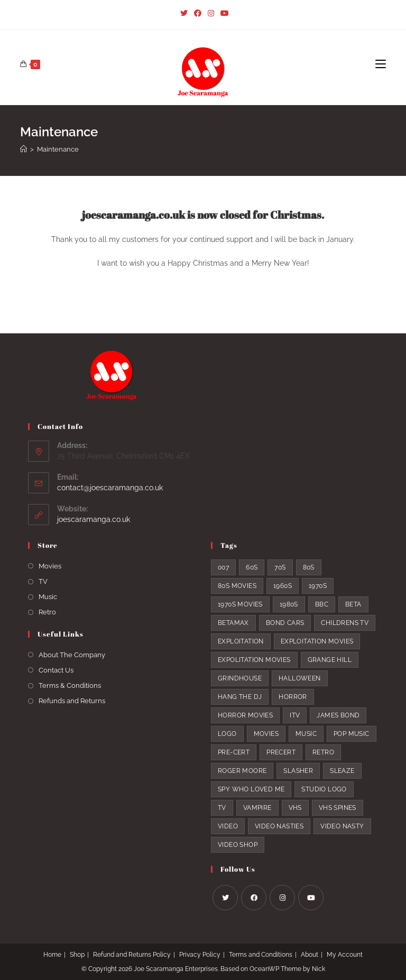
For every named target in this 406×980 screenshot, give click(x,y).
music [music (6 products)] (306, 734)
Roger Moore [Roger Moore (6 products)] (242, 771)
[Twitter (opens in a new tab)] (184, 13)
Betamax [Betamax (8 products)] (233, 623)
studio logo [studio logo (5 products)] (324, 789)
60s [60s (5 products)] (252, 567)
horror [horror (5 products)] (293, 697)
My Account (345, 955)
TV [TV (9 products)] (222, 808)
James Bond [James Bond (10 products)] (338, 715)
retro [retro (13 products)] (323, 752)
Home (52, 955)
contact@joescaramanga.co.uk (110, 488)
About (310, 955)
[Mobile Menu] (381, 64)
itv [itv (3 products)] (295, 715)
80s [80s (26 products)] (309, 567)
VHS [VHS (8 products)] (295, 808)
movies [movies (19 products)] (266, 734)
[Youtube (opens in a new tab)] (223, 13)
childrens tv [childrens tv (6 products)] (345, 623)
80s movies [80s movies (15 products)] (237, 586)
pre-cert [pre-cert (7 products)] (234, 752)
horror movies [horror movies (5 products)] (245, 715)
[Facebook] (254, 898)
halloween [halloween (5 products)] (300, 678)
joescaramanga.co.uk (94, 519)
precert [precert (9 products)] (281, 752)
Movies (50, 566)
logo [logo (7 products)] (227, 734)
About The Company (72, 655)
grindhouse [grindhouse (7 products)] (240, 678)
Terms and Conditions (261, 955)
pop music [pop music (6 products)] (352, 734)
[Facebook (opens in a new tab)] (198, 13)
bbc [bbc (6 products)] (322, 604)
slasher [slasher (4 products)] (298, 771)
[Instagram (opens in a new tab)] (211, 13)
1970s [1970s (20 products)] (318, 586)
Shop (77, 955)
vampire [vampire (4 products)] (257, 808)
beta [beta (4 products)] (353, 604)
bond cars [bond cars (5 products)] (285, 623)
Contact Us (56, 670)
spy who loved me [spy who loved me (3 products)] (251, 789)
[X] (225, 898)
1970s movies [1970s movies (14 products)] (240, 604)
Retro (47, 612)
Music (48, 597)
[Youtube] (311, 898)
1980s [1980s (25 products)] (289, 604)
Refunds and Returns (72, 701)
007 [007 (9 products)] (223, 567)
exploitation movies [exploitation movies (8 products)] (317, 641)
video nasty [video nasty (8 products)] (342, 826)
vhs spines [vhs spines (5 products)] (338, 808)
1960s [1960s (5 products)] (283, 586)
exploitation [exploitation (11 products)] (241, 641)
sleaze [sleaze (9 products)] (342, 771)
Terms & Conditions (70, 685)
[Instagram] (282, 898)
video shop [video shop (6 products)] (238, 845)
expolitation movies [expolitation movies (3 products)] (254, 660)
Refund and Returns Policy (132, 955)
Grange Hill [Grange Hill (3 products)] (330, 660)
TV (43, 581)
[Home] (24, 149)
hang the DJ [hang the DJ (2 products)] (240, 697)
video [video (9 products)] (228, 826)
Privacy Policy (200, 955)
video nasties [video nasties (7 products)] (279, 826)
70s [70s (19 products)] (280, 567)
